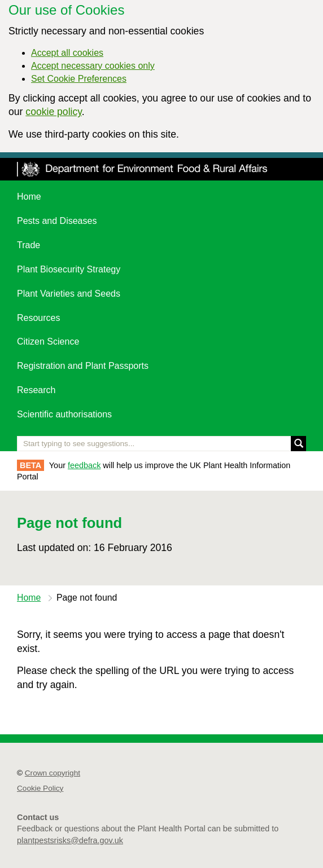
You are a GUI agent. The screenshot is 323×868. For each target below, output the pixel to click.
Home (29, 197)
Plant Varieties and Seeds (69, 294)
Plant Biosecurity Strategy (69, 269)
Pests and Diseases (57, 221)
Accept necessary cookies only (93, 66)
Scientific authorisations (64, 414)
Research (36, 390)
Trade (29, 245)
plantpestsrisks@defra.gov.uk (70, 840)
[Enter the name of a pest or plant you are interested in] (161, 444)
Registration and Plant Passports (83, 366)
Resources (38, 318)
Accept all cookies (67, 53)
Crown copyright (53, 773)
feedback (84, 465)
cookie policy (53, 112)
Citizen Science (48, 342)
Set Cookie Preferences (79, 79)
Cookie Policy (40, 788)
